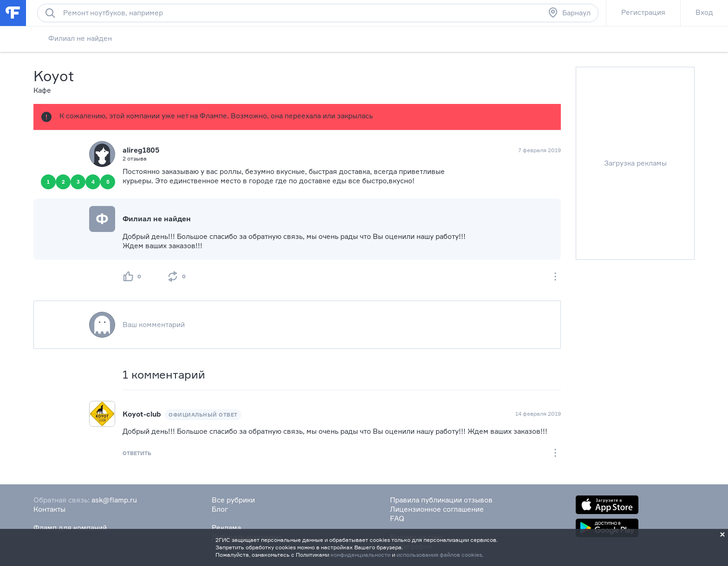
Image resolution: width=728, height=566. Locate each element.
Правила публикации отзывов (441, 500)
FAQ (397, 518)
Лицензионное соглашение (437, 509)
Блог (220, 509)
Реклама (226, 528)
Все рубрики (233, 500)
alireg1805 (141, 150)
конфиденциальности (361, 555)
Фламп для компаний (70, 528)
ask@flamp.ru (114, 500)
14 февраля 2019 (538, 414)
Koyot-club (142, 414)
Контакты (49, 509)
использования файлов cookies (439, 555)
